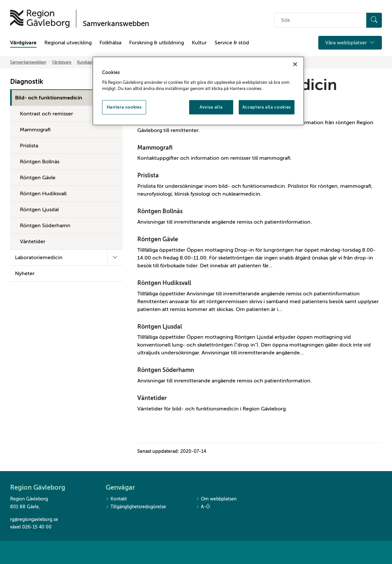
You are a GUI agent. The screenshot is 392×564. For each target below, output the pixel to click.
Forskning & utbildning (157, 43)
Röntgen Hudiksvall (43, 194)
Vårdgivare (23, 43)
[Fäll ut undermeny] (115, 258)
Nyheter (25, 274)
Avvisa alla (211, 107)
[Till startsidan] (40, 19)
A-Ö (203, 507)
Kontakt (116, 499)
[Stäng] (295, 64)
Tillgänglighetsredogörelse (136, 507)
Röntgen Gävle (38, 178)
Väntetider (33, 242)
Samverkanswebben (28, 62)
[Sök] (374, 20)
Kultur (199, 43)
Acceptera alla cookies (267, 107)
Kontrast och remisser (46, 114)
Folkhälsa (110, 43)
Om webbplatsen (216, 499)
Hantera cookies (124, 107)
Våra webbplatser (350, 43)
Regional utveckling (68, 43)
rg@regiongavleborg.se (34, 519)
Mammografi (35, 130)
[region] (198, 91)
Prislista (29, 146)
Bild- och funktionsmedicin (49, 98)
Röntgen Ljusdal (39, 210)
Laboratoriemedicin (39, 258)
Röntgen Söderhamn (45, 226)
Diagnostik (27, 82)
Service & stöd (232, 43)
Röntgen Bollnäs (40, 162)
